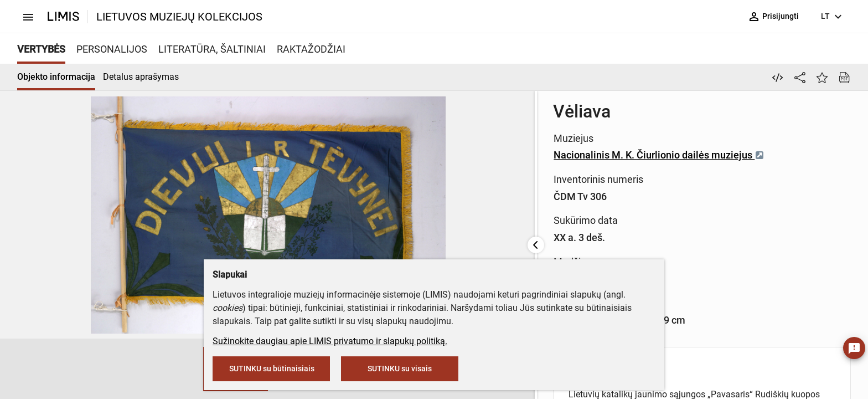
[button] (60, 369)
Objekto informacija (56, 77)
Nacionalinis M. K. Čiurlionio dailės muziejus (394, 155)
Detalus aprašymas (141, 77)
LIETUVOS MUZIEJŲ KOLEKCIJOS (179, 17)
